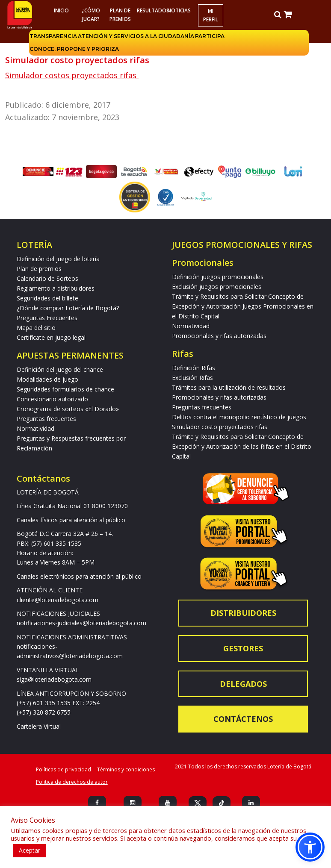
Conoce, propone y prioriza (74, 49)
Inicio (61, 10)
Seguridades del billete (47, 298)
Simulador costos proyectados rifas (72, 75)
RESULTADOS (151, 10)
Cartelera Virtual (39, 726)
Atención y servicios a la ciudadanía (136, 36)
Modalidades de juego (47, 379)
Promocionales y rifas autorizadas (219, 336)
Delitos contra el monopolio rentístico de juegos (239, 417)
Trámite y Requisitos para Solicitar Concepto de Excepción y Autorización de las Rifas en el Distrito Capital (242, 446)
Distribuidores (243, 613)
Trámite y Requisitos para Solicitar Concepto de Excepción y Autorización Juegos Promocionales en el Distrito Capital (243, 306)
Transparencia (53, 36)
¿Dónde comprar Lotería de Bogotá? (68, 308)
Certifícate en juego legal (51, 337)
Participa (210, 36)
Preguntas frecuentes (46, 419)
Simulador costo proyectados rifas (220, 427)
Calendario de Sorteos (47, 278)
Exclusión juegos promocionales (217, 287)
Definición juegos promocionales (218, 277)
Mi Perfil (211, 15)
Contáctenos (243, 719)
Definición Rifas (194, 368)
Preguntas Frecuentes (47, 318)
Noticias (179, 10)
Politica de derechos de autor (72, 782)
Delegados (243, 684)
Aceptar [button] (30, 850)
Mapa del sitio (36, 328)
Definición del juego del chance (60, 369)
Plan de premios (120, 15)
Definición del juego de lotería (58, 259)
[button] (310, 847)
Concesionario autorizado (52, 399)
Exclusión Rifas (192, 378)
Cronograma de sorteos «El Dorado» (68, 409)
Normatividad (35, 428)
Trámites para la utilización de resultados (229, 387)
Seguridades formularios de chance (65, 389)
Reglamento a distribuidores (56, 288)
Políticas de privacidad (64, 769)
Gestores (243, 648)
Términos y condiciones (126, 769)
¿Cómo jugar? (90, 15)
